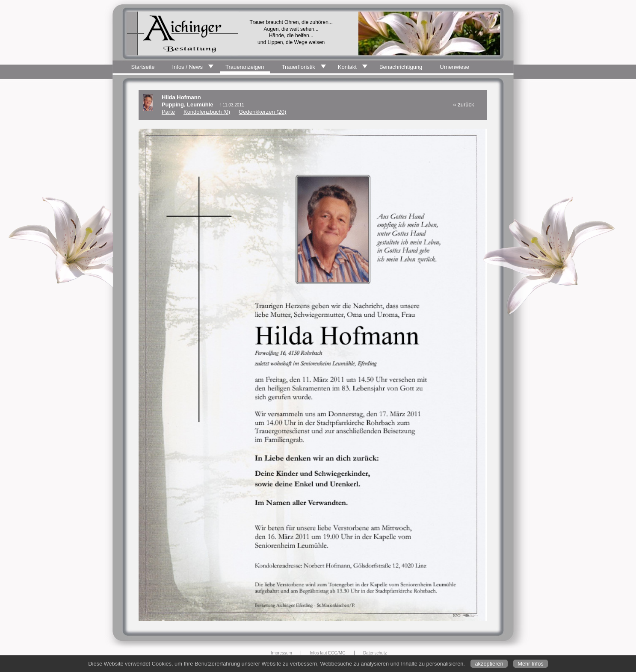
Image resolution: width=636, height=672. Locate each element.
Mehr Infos (530, 664)
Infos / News (187, 67)
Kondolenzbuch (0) (207, 112)
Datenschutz (375, 653)
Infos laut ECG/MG (328, 653)
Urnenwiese (454, 67)
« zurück (463, 105)
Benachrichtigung (401, 67)
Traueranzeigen (245, 67)
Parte (168, 112)
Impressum (282, 653)
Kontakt (347, 67)
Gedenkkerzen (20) (262, 112)
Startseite (143, 67)
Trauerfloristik (299, 67)
